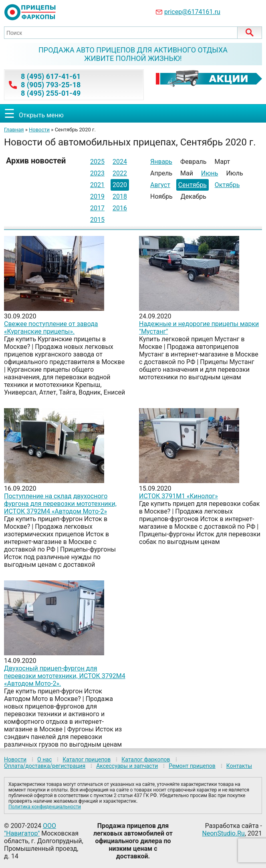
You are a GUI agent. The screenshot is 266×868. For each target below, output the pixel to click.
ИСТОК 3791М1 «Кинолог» (178, 496)
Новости (39, 130)
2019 (97, 196)
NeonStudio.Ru (224, 833)
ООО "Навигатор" (30, 830)
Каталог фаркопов (146, 759)
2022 (120, 173)
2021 (97, 185)
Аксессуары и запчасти (127, 766)
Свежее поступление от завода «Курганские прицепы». (51, 328)
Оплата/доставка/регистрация (45, 766)
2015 (97, 220)
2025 (97, 162)
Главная (14, 130)
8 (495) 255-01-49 (51, 93)
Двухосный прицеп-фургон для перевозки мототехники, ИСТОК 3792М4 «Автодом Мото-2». (65, 676)
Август (160, 185)
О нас (44, 759)
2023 (97, 173)
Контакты (239, 766)
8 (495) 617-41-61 (51, 76)
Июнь (210, 173)
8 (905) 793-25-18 (51, 85)
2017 (97, 208)
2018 (120, 196)
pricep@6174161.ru (192, 12)
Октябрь (227, 185)
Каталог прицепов (87, 759)
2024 (120, 162)
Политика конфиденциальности (45, 807)
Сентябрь (192, 185)
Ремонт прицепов (192, 766)
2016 (120, 208)
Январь (161, 162)
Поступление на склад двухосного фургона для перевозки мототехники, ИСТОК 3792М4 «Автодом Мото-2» (60, 504)
